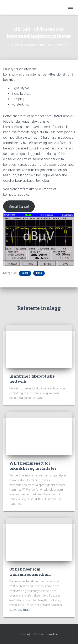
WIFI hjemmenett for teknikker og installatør (33, 466)
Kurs (39, 273)
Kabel (25, 273)
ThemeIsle (51, 634)
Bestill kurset (19, 206)
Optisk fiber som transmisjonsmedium (30, 572)
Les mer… (16, 504)
